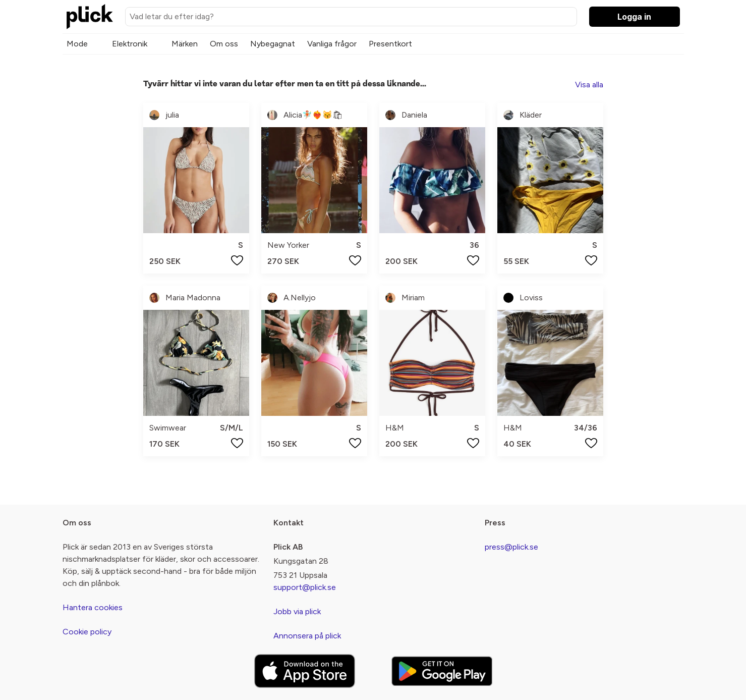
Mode (77, 44)
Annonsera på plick (307, 636)
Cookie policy (87, 632)
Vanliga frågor (332, 44)
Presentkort (390, 44)
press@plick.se (511, 547)
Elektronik (130, 44)
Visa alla (589, 85)
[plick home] (90, 17)
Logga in (634, 17)
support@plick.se (305, 587)
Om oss (224, 44)
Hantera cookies (93, 607)
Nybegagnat (273, 44)
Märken (185, 44)
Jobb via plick (297, 611)
